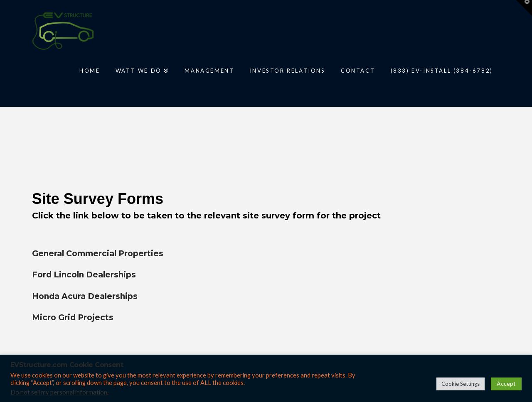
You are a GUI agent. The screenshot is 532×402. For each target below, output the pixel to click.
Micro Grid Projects (73, 317)
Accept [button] (506, 384)
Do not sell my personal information (59, 392)
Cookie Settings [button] (461, 384)
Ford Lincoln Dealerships (84, 275)
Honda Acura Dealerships (85, 296)
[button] (524, 8)
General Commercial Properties (98, 254)
